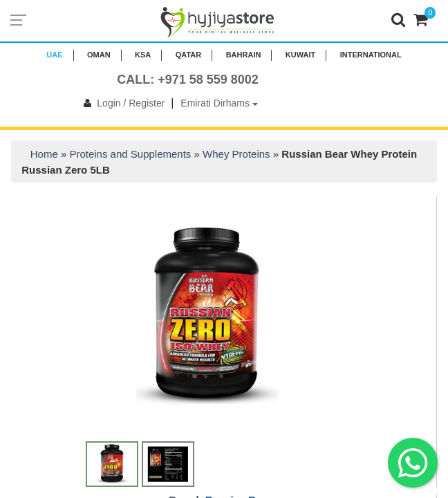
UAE (54, 55)
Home (44, 154)
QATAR (188, 55)
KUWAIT (300, 55)
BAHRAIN (244, 55)
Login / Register (121, 103)
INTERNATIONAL (371, 55)
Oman (99, 55)
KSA (143, 55)
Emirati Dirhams (219, 103)
